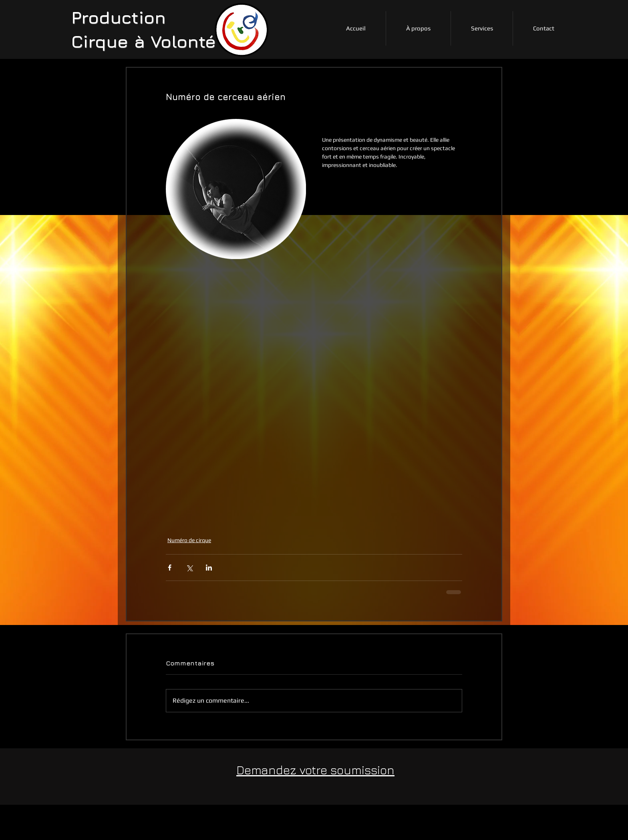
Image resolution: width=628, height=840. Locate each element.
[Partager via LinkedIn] (209, 568)
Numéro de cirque (189, 540)
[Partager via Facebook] (170, 568)
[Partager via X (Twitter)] (189, 568)
